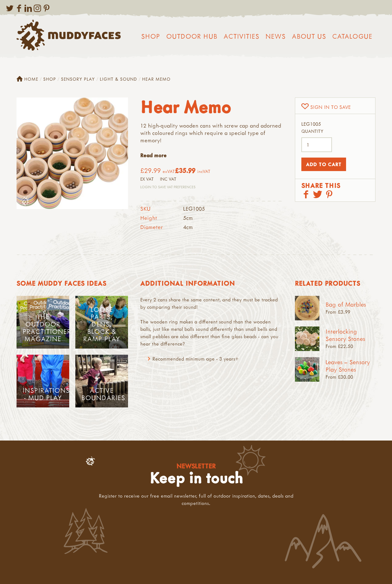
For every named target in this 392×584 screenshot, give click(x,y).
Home (27, 79)
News (276, 36)
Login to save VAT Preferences (168, 187)
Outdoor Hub (192, 36)
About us (309, 36)
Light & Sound (119, 79)
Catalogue (352, 36)
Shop (151, 36)
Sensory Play (78, 79)
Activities (241, 36)
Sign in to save (330, 107)
